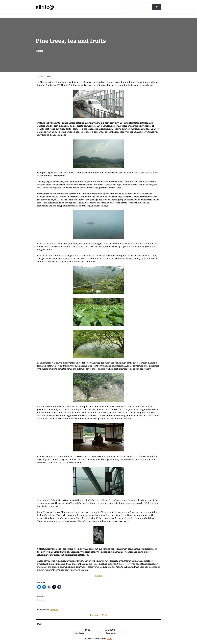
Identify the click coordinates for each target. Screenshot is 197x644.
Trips (87, 630)
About (39, 624)
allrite (109, 639)
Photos (99, 576)
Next (104, 615)
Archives (110, 630)
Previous (95, 615)
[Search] (157, 7)
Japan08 (54, 610)
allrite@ (45, 7)
